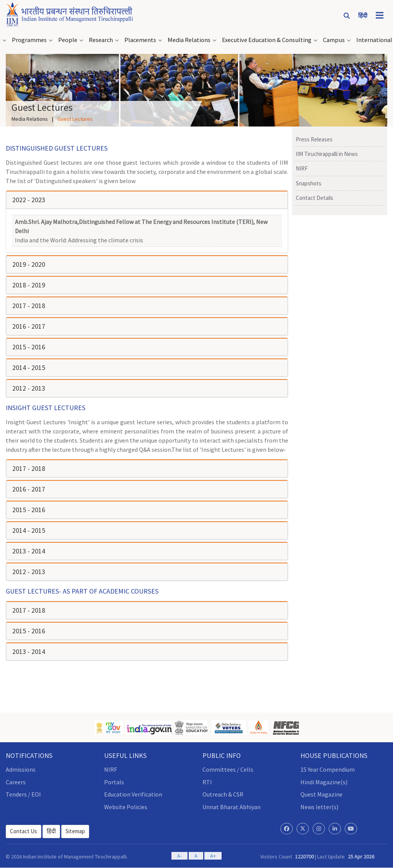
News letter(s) (319, 807)
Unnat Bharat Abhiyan (232, 807)
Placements (140, 40)
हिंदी (51, 831)
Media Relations (189, 40)
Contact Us (24, 831)
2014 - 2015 (29, 367)
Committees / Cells (228, 769)
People (68, 40)
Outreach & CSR (223, 794)
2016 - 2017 (29, 326)
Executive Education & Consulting (267, 40)
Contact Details (315, 198)
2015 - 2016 (29, 347)
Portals (114, 782)
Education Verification (133, 794)
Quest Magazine (321, 794)
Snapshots (309, 183)
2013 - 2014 (29, 551)
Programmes (29, 40)
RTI (207, 782)
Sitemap (75, 831)
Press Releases (314, 139)
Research (101, 40)
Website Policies (126, 807)
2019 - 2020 (29, 264)
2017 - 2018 (29, 306)
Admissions (21, 769)
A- (179, 856)
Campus (334, 40)
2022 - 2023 (29, 200)
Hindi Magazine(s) (324, 782)
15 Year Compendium (328, 769)
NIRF (302, 168)
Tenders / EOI (23, 794)
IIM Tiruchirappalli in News (327, 154)
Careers (16, 782)
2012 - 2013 (29, 388)
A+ (213, 856)
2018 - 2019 (29, 285)
